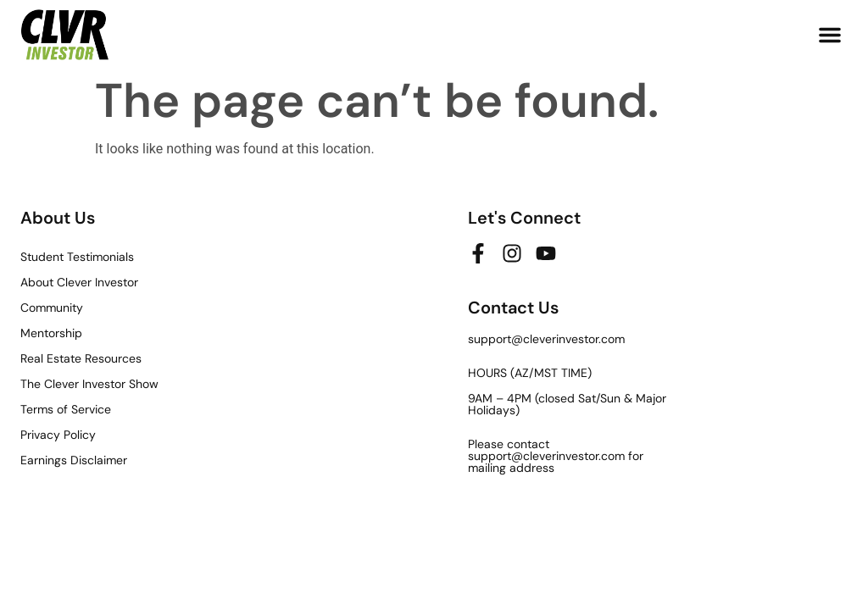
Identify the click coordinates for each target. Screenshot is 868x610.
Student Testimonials (77, 257)
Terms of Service (66, 409)
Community (52, 308)
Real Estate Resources (81, 358)
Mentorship (51, 333)
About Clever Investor (79, 282)
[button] (830, 35)
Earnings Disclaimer (74, 460)
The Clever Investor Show (89, 384)
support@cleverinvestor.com (546, 339)
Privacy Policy (58, 435)
